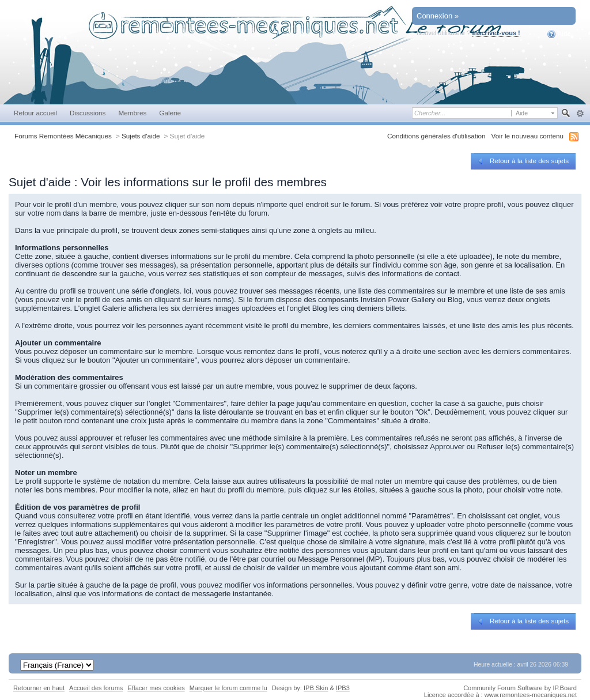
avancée (580, 114)
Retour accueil (35, 113)
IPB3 (343, 688)
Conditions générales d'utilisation (436, 136)
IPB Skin (316, 688)
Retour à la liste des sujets (522, 161)
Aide (559, 34)
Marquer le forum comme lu (228, 688)
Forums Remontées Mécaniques (63, 136)
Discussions (88, 113)
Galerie (170, 113)
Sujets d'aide (141, 136)
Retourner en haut (39, 688)
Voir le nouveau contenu (527, 136)
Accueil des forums (96, 688)
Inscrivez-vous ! (496, 33)
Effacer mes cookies (156, 688)
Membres (132, 113)
